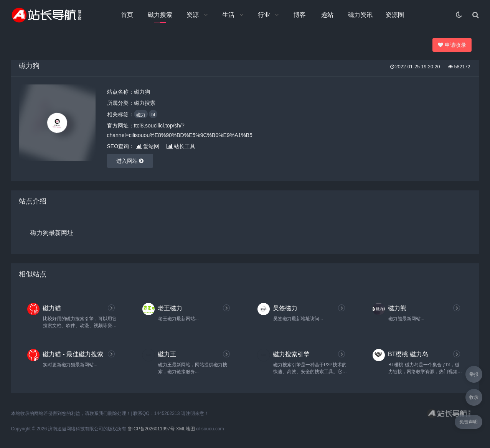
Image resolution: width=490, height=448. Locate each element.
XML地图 (186, 429)
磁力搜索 (160, 15)
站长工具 (181, 146)
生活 (228, 15)
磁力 (141, 115)
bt (153, 115)
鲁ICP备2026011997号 (151, 429)
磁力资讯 (360, 15)
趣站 (327, 15)
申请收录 (452, 45)
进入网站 (130, 161)
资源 (193, 15)
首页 (127, 15)
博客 (300, 15)
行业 (264, 15)
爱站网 (148, 146)
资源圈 (395, 15)
